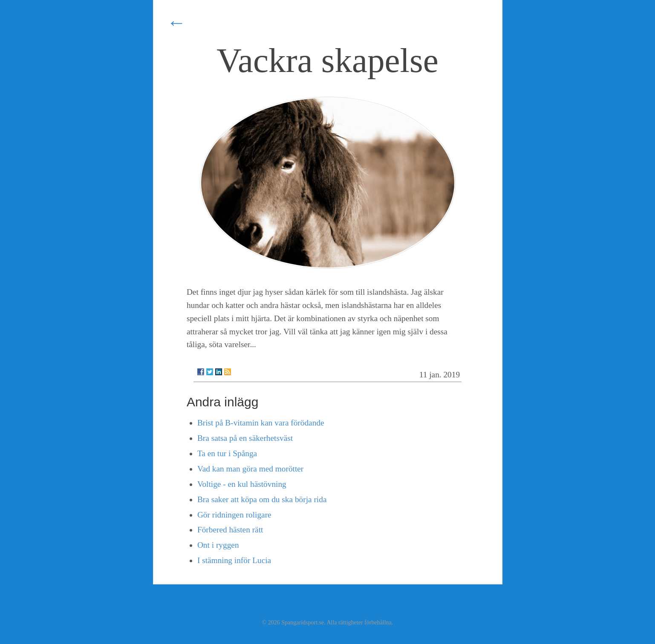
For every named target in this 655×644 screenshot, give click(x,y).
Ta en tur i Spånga (227, 453)
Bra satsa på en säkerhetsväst (245, 438)
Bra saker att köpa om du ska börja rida (262, 499)
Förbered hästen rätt (230, 530)
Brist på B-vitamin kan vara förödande (261, 423)
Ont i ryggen (218, 545)
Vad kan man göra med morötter (250, 469)
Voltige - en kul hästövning (242, 484)
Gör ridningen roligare (234, 515)
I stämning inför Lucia (234, 560)
